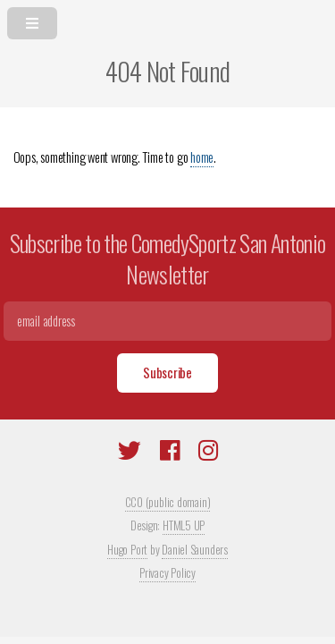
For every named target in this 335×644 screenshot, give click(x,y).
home (202, 157)
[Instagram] (208, 453)
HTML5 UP (184, 525)
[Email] (167, 321)
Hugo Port (127, 549)
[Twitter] (130, 453)
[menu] (167, 20)
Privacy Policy (167, 572)
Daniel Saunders (195, 549)
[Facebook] (170, 453)
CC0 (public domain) (168, 502)
